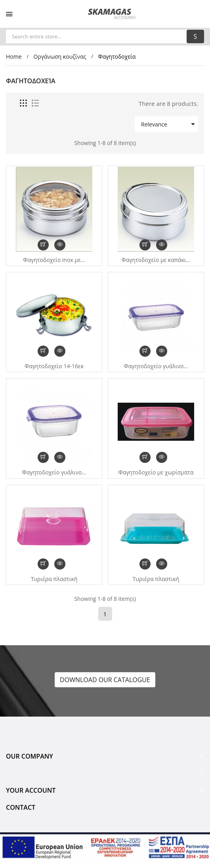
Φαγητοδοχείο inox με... (54, 260)
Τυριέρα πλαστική (54, 579)
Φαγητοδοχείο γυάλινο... (156, 366)
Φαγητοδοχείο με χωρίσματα (156, 472)
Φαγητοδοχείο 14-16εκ (54, 366)
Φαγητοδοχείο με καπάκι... (156, 260)
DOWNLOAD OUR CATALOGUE (105, 680)
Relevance (169, 124)
